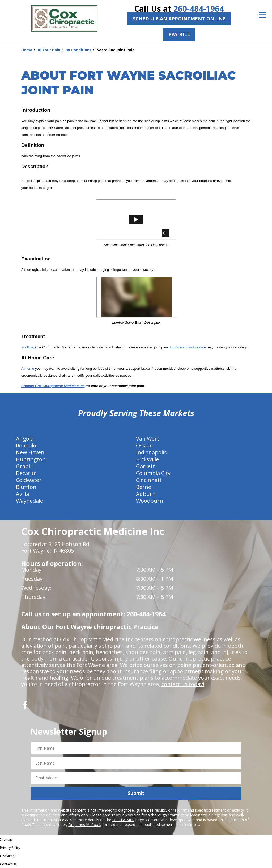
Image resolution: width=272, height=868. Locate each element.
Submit (136, 793)
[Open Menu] (262, 15)
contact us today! (183, 684)
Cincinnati (148, 480)
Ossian (144, 445)
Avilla (22, 494)
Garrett (145, 466)
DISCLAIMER (123, 820)
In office (27, 347)
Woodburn (150, 501)
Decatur (26, 473)
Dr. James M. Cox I (84, 825)
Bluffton (26, 487)
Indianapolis (151, 452)
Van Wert (148, 439)
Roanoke (27, 445)
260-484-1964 (199, 9)
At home (28, 369)
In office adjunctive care (188, 347)
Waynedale (29, 501)
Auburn (146, 494)
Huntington (31, 459)
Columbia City (153, 473)
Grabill (24, 466)
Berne (144, 487)
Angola (25, 439)
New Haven (30, 452)
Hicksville (147, 459)
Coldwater (29, 480)
